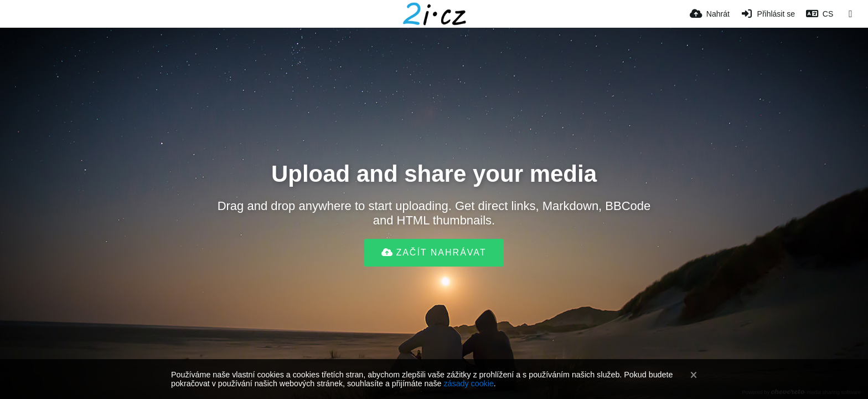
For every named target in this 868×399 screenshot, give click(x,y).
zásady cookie (468, 383)
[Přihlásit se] (768, 14)
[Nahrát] (710, 14)
